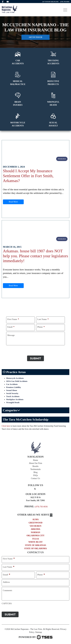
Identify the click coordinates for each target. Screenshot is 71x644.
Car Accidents (12, 384)
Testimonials (35, 469)
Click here (6, 426)
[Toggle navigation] (65, 10)
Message (11, 335)
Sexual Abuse (12, 390)
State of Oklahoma (36, 548)
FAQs (35, 475)
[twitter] (35, 489)
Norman (36, 532)
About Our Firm (36, 463)
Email (11, 327)
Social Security (12, 393)
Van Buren (35, 526)
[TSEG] (35, 637)
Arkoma (35, 529)
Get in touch (35, 37)
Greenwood (35, 523)
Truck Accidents (13, 396)
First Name (13, 319)
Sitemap (38, 632)
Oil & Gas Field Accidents (17, 381)
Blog (35, 472)
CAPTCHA (11, 348)
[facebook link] (3, 1)
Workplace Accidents (15, 399)
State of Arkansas (35, 545)
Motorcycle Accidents (15, 378)
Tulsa (35, 539)
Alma (36, 519)
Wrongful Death (13, 402)
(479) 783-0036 (41, 507)
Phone (41, 327)
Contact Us (36, 478)
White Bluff (36, 542)
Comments (7, 590)
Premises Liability (14, 387)
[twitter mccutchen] (5, 1)
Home (35, 460)
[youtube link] (8, 1)
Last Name (43, 319)
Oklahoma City (35, 536)
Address (6, 582)
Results (35, 466)
